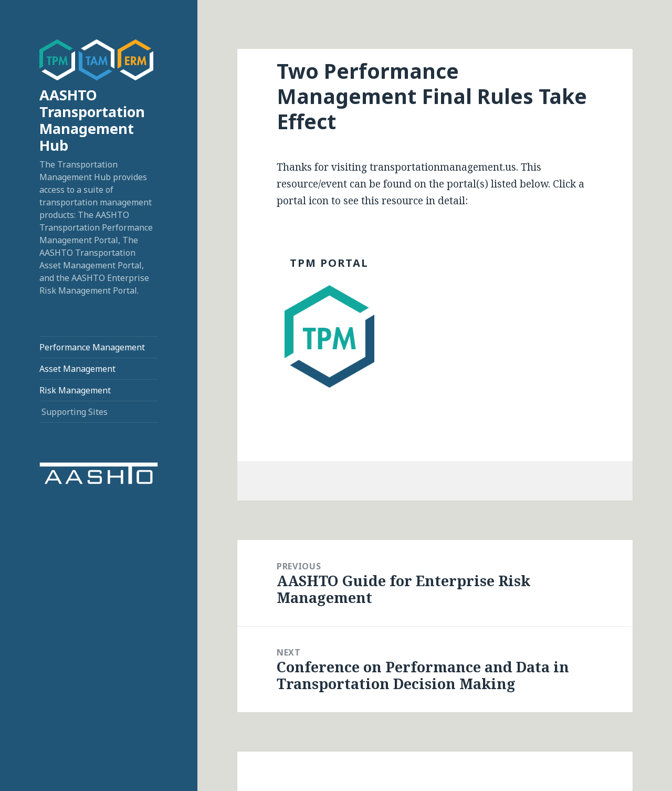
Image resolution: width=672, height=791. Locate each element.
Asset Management (77, 369)
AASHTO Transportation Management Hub (92, 120)
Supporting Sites (75, 412)
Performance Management (92, 347)
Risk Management (75, 390)
